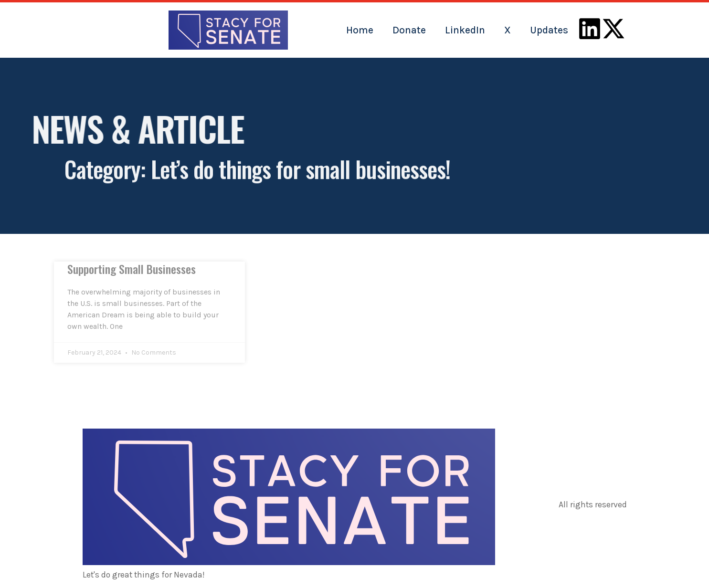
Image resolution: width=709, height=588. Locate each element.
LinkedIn (465, 30)
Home (360, 30)
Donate (409, 30)
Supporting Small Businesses (132, 269)
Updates (549, 30)
